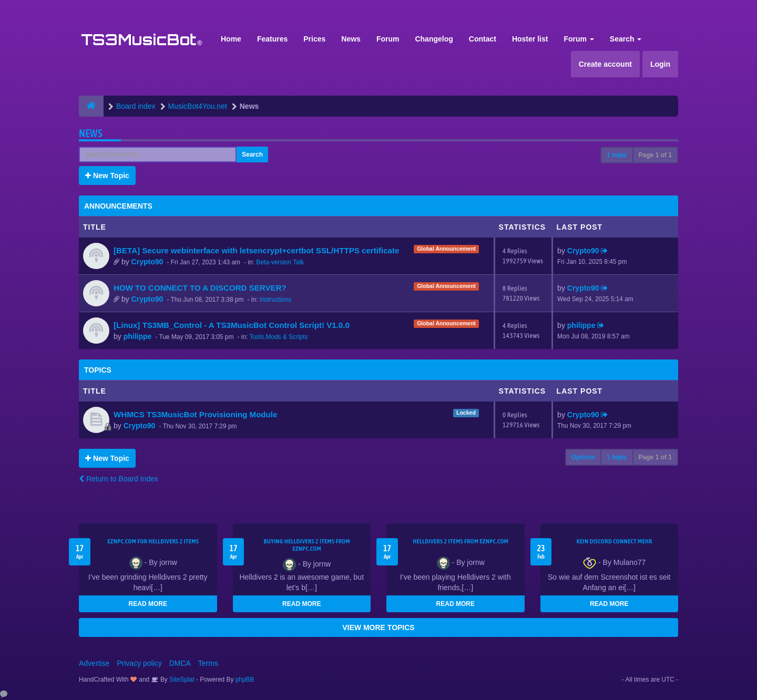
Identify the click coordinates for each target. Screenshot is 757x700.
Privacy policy (139, 663)
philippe (138, 336)
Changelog (434, 39)
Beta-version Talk (280, 262)
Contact (483, 39)
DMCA (180, 663)
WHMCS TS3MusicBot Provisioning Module (195, 414)
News (351, 39)
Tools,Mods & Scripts (278, 337)
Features (272, 39)
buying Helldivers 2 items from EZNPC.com (307, 545)
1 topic (617, 155)
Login (660, 64)
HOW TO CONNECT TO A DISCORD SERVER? (200, 288)
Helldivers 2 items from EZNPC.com (461, 541)
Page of (655, 155)
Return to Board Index (119, 479)
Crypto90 (147, 262)
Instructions (276, 300)
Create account (605, 64)
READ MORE (148, 604)
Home (231, 39)
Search (626, 39)
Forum (388, 39)
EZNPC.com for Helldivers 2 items (153, 541)
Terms (208, 663)
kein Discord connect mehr (615, 541)
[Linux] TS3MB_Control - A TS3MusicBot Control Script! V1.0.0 (232, 325)
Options (583, 457)
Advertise (94, 663)
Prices (314, 39)
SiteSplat (181, 680)
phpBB (245, 680)
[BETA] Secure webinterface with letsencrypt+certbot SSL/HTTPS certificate (256, 250)
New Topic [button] (107, 176)
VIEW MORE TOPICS (378, 627)
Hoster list (530, 39)
